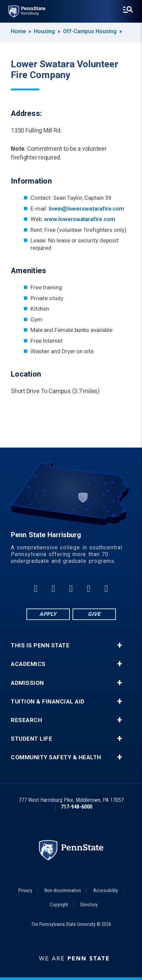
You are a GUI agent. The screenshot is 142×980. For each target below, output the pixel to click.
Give (94, 614)
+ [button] (119, 645)
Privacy (25, 890)
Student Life (32, 739)
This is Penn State (40, 646)
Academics (28, 664)
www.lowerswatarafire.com (79, 219)
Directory (89, 905)
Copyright (59, 905)
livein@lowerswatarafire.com (86, 209)
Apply (48, 614)
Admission (27, 683)
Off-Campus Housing (90, 31)
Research (26, 720)
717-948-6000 (77, 807)
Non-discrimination (63, 890)
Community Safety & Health (56, 757)
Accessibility (106, 890)
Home (18, 31)
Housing (44, 31)
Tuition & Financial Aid (48, 702)
